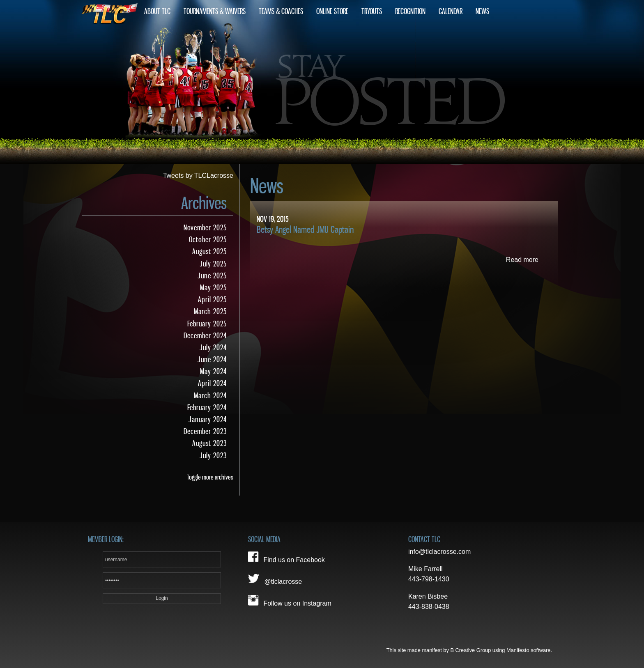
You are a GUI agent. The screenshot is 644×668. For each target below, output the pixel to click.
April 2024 (212, 383)
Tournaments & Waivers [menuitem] (215, 11)
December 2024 (205, 336)
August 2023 (209, 443)
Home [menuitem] (110, 11)
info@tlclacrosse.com (439, 552)
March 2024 (210, 396)
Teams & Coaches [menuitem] (281, 11)
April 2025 (212, 300)
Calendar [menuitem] (451, 11)
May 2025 (213, 288)
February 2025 (207, 324)
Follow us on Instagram (290, 600)
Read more (522, 260)
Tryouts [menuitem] (372, 11)
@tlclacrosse (275, 579)
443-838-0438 (429, 607)
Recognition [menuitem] (410, 11)
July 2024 (213, 348)
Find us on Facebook (286, 557)
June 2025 (212, 276)
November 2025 (205, 228)
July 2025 (213, 264)
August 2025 (209, 252)
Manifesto (518, 650)
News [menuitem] (482, 11)
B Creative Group (470, 650)
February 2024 (207, 408)
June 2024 (212, 360)
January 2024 (208, 420)
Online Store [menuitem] (332, 11)
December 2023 (205, 432)
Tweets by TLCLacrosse (198, 176)
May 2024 (213, 372)
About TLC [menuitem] (157, 11)
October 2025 (208, 240)
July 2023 (213, 456)
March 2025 (210, 312)
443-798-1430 (429, 579)
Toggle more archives (210, 477)
